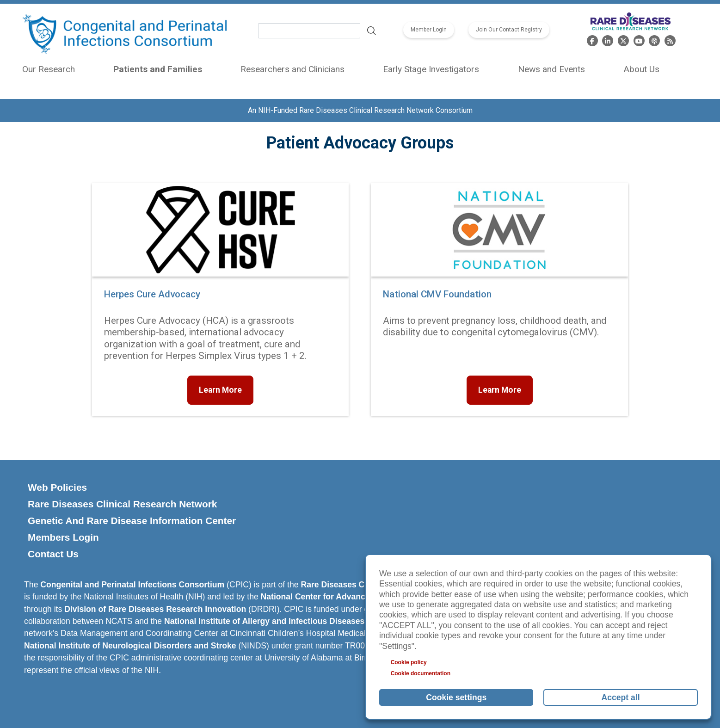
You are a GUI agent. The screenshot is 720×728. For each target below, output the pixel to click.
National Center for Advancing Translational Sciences (364, 597)
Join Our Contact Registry (509, 30)
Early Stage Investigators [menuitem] (431, 69)
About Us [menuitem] (641, 69)
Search (371, 31)
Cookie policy (409, 662)
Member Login (429, 30)
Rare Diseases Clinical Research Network (122, 504)
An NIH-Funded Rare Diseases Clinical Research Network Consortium (360, 110)
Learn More (220, 390)
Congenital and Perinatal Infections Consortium (132, 585)
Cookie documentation (421, 673)
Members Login (63, 537)
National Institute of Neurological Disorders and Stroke (130, 646)
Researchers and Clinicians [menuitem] (292, 69)
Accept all (621, 697)
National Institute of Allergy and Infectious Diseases (264, 621)
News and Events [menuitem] (551, 69)
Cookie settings (456, 697)
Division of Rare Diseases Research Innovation (155, 609)
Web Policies (57, 487)
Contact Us (53, 554)
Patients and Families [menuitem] (158, 69)
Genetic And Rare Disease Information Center (132, 521)
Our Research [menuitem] (49, 69)
